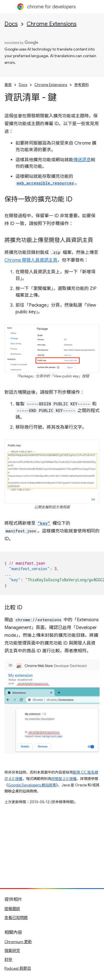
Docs (11, 24)
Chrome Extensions (52, 24)
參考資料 (82, 85)
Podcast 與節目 (18, 968)
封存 (8, 959)
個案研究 (12, 951)
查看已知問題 (16, 918)
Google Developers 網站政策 (32, 785)
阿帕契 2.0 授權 (64, 779)
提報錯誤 (12, 909)
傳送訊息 (82, 160)
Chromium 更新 (18, 942)
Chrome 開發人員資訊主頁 (31, 260)
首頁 (8, 85)
